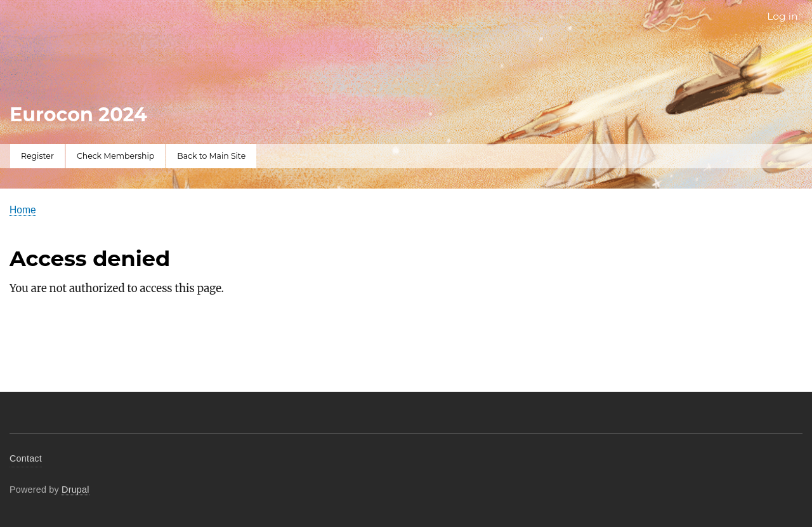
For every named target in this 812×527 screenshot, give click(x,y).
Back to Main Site (211, 156)
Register (37, 156)
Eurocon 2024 (78, 115)
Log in (782, 16)
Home (23, 210)
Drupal (75, 490)
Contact (26, 458)
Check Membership (115, 156)
